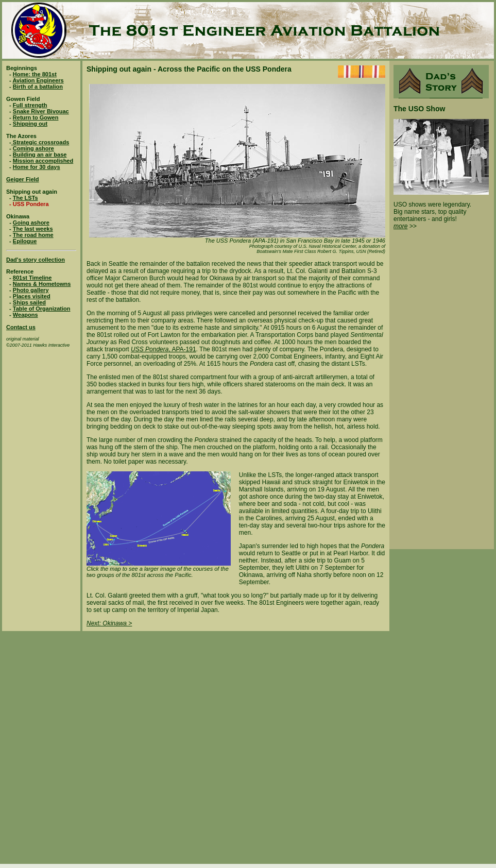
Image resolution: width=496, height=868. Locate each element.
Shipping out (30, 124)
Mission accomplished (43, 161)
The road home (33, 235)
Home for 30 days (37, 167)
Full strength (30, 105)
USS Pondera (150, 349)
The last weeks (33, 229)
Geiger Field (23, 179)
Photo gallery (31, 290)
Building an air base (40, 155)
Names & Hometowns (42, 284)
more (400, 226)
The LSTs (25, 198)
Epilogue (25, 241)
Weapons (25, 315)
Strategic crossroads (40, 142)
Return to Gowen (36, 117)
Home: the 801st (35, 74)
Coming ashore (33, 148)
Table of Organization (42, 309)
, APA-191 (182, 349)
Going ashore (31, 223)
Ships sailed (29, 302)
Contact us (21, 327)
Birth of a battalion (38, 87)
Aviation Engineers (38, 80)
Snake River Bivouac (41, 111)
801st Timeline (32, 278)
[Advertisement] (115, 746)
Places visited (32, 296)
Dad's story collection (36, 260)
